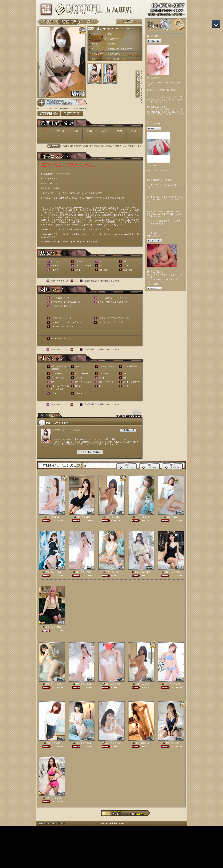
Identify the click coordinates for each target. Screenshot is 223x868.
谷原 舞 (170, 517)
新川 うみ (140, 517)
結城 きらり (51, 684)
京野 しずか (51, 572)
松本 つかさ (170, 684)
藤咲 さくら (81, 572)
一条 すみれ (81, 743)
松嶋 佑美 (140, 743)
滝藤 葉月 (170, 743)
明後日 (173, 466)
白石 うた (110, 572)
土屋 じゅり (140, 572)
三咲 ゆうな (51, 798)
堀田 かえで (110, 684)
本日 (127, 466)
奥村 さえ (81, 517)
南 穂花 (51, 517)
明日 (150, 466)
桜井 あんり (51, 627)
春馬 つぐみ (170, 572)
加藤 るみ (110, 517)
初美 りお (51, 743)
